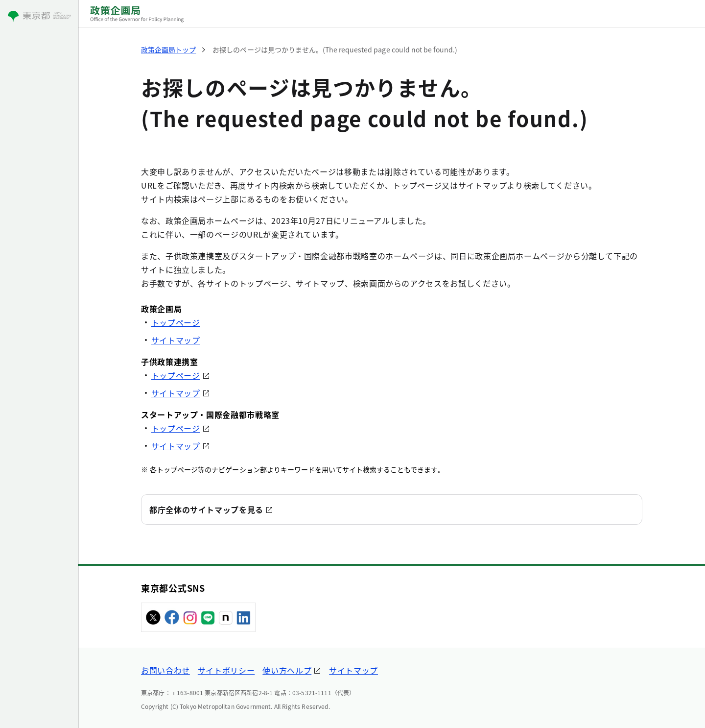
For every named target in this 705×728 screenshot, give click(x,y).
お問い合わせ (165, 670)
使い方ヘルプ (287, 670)
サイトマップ (176, 340)
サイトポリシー (226, 670)
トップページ (176, 322)
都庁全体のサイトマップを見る (206, 510)
